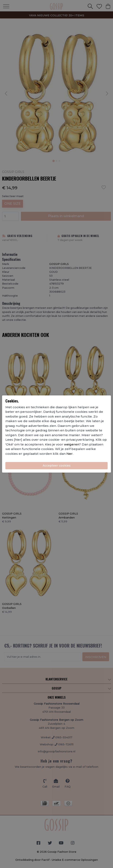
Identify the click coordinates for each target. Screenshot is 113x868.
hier (70, 454)
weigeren (72, 444)
